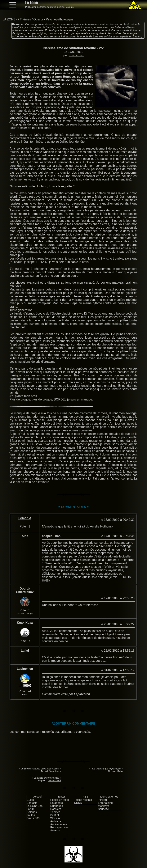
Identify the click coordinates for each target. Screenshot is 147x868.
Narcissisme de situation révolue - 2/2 (74, 48)
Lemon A (25, 518)
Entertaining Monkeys (105, 804)
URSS (78, 803)
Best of (55, 815)
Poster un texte (60, 800)
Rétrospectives (59, 827)
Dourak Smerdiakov (25, 590)
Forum (30, 809)
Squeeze (103, 809)
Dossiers (56, 809)
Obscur (38, 19)
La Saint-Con (34, 806)
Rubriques (57, 806)
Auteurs (55, 830)
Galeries (32, 812)
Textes (62, 797)
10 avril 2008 (55, 781)
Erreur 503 (33, 818)
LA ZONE (9, 19)
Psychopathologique (60, 19)
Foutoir (31, 815)
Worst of (55, 818)
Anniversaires (59, 824)
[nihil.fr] (102, 800)
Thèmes (25, 19)
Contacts (32, 803)
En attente (57, 803)
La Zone (32, 3)
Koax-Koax (76, 55)
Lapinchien (25, 669)
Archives (56, 821)
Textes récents (83, 800)
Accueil (38, 797)
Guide (30, 800)
